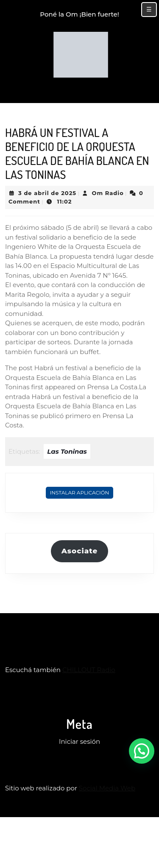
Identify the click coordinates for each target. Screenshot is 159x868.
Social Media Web (107, 788)
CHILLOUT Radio (89, 670)
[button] (142, 751)
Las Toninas (67, 451)
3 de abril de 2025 (47, 193)
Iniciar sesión (79, 741)
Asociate (80, 551)
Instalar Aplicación (80, 493)
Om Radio (107, 193)
